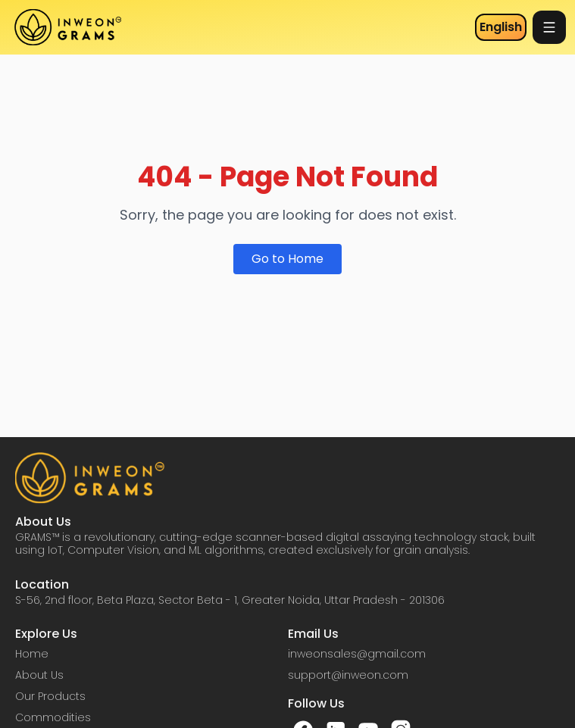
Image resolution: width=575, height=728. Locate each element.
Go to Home (287, 259)
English (501, 27)
